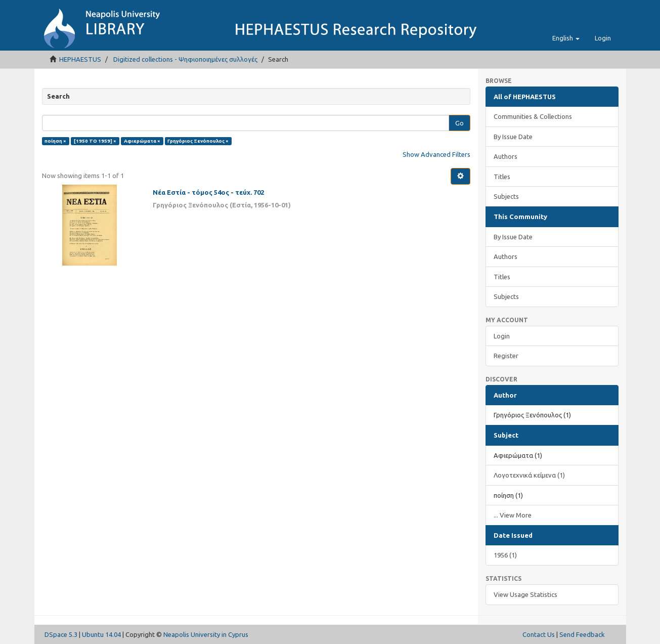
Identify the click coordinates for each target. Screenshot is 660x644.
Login (502, 336)
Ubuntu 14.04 (101, 634)
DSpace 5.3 (61, 634)
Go (459, 123)
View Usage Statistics (525, 594)
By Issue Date (513, 137)
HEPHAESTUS (80, 59)
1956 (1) (505, 555)
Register (506, 356)
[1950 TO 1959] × (95, 141)
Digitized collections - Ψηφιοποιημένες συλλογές (185, 59)
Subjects (506, 196)
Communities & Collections (533, 116)
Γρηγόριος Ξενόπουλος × (198, 141)
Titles (502, 177)
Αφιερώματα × (142, 141)
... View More (513, 515)
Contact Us (539, 634)
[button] (566, 38)
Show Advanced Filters (436, 154)
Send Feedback (582, 634)
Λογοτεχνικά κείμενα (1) (529, 475)
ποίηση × (55, 141)
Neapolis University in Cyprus (206, 634)
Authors (505, 156)
